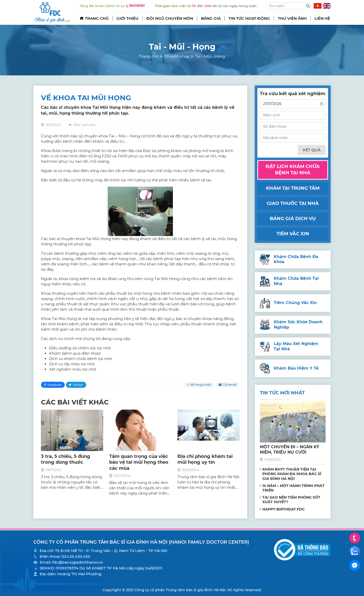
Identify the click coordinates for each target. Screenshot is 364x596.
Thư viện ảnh (292, 18)
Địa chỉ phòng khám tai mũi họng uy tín (205, 459)
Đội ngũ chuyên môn (170, 18)
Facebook (55, 385)
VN (318, 6)
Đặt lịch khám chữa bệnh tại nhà (293, 170)
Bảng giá (211, 18)
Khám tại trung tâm (293, 188)
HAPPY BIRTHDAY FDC (283, 509)
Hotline (355, 538)
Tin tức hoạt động (249, 18)
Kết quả (312, 150)
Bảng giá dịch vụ (293, 219)
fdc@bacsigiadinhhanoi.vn (78, 562)
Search (308, 6)
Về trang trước (201, 385)
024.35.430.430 (76, 556)
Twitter (78, 385)
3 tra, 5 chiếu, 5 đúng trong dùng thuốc (66, 459)
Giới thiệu (128, 18)
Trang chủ (97, 18)
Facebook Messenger (355, 565)
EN (327, 6)
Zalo (355, 552)
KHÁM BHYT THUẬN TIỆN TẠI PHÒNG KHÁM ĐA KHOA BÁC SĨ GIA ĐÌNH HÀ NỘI (292, 474)
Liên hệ (322, 18)
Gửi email (230, 385)
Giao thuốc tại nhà (293, 203)
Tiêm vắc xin (293, 234)
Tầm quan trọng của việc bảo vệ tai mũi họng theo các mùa (139, 462)
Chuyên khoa (177, 56)
